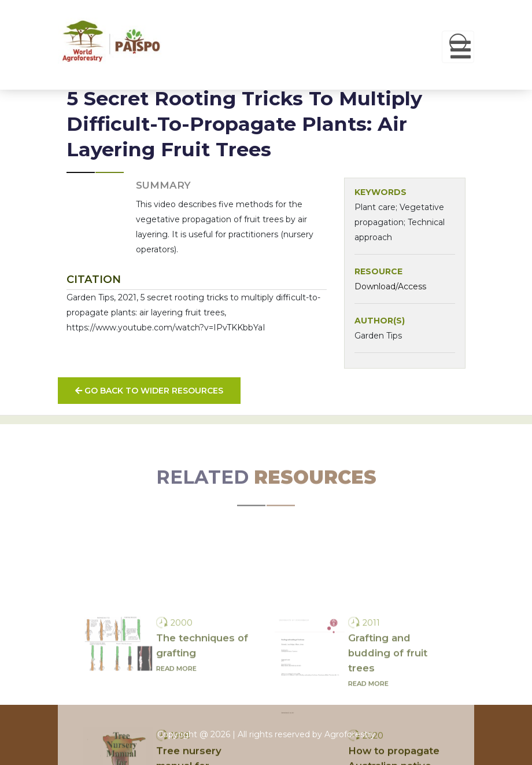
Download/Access (390, 286)
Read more (176, 726)
